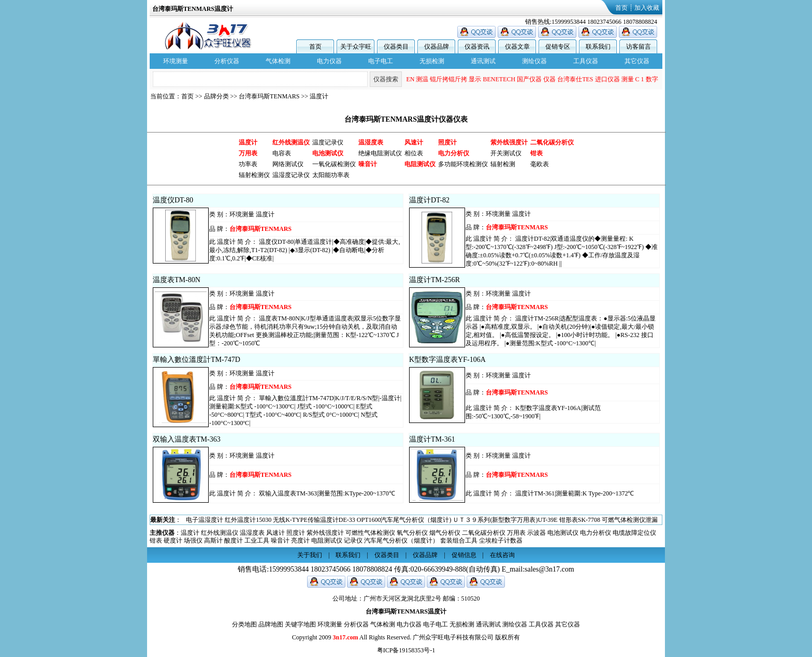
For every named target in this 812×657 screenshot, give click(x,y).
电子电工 (381, 61)
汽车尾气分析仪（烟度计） (401, 541)
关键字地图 (300, 624)
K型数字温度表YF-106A (447, 360)
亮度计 (300, 541)
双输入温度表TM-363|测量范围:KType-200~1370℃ (327, 493)
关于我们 (310, 555)
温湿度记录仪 (291, 175)
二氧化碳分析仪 (484, 533)
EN (410, 79)
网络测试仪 (288, 164)
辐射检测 (503, 164)
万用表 (516, 533)
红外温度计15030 (248, 520)
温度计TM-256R (434, 280)
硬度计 (173, 541)
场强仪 (193, 541)
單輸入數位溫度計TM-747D (197, 360)
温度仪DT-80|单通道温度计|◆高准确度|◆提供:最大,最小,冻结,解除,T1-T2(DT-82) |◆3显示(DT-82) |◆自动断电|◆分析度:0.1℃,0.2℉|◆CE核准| (304, 250)
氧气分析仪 (412, 533)
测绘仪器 (534, 61)
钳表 (156, 541)
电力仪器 (329, 61)
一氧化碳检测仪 (334, 164)
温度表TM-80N (177, 280)
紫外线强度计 (325, 533)
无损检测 (432, 61)
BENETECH (499, 79)
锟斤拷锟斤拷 (448, 79)
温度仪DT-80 (173, 200)
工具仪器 (586, 61)
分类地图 (244, 624)
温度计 (319, 96)
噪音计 (280, 541)
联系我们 (598, 47)
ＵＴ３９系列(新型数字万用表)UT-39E (505, 520)
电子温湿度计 (205, 520)
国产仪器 (529, 79)
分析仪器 (227, 61)
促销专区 (558, 47)
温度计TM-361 (432, 439)
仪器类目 (396, 47)
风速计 (275, 533)
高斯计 (213, 541)
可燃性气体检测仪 (370, 533)
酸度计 (234, 541)
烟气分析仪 (445, 533)
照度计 (296, 533)
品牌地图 (271, 624)
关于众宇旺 (356, 47)
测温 (422, 79)
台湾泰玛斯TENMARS (269, 96)
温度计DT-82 (429, 200)
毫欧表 (540, 164)
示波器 (536, 533)
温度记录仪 (328, 142)
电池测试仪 (563, 533)
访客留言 (639, 47)
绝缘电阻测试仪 (380, 153)
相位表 (414, 153)
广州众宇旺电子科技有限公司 (453, 637)
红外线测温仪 (220, 533)
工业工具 (257, 541)
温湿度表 (252, 533)
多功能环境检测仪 (463, 164)
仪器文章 (517, 47)
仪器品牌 (437, 47)
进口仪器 (607, 79)
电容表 (282, 153)
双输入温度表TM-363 (187, 439)
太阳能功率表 (331, 175)
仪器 (549, 79)
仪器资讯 (477, 47)
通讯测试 (483, 61)
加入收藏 (647, 8)
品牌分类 (216, 96)
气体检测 (278, 61)
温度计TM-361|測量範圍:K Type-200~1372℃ (575, 493)
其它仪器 (637, 61)
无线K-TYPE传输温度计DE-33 (314, 520)
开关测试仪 (506, 153)
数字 (652, 79)
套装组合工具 (459, 541)
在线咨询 (502, 555)
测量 (628, 79)
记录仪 (353, 541)
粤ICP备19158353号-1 (406, 650)
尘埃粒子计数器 (501, 541)
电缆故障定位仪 (634, 533)
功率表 (248, 164)
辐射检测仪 (254, 175)
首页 (621, 8)
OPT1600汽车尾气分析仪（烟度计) (404, 520)
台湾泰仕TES (575, 79)
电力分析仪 (596, 533)
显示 (475, 79)
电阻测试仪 (327, 541)
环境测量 (176, 61)
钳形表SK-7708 (580, 520)
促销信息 (464, 555)
